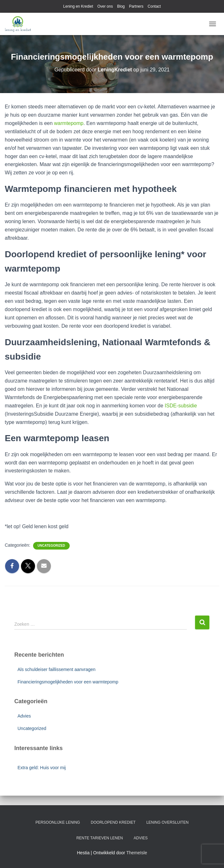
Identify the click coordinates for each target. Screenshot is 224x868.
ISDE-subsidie (181, 406)
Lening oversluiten (168, 822)
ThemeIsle (137, 853)
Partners (136, 6)
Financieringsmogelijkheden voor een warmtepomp (68, 682)
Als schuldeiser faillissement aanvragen (56, 669)
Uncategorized (51, 546)
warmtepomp (69, 123)
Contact (154, 6)
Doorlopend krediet (113, 822)
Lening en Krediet (78, 6)
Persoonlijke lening (58, 822)
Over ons (105, 6)
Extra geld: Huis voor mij (42, 768)
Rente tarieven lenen (100, 838)
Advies (24, 716)
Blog (121, 6)
